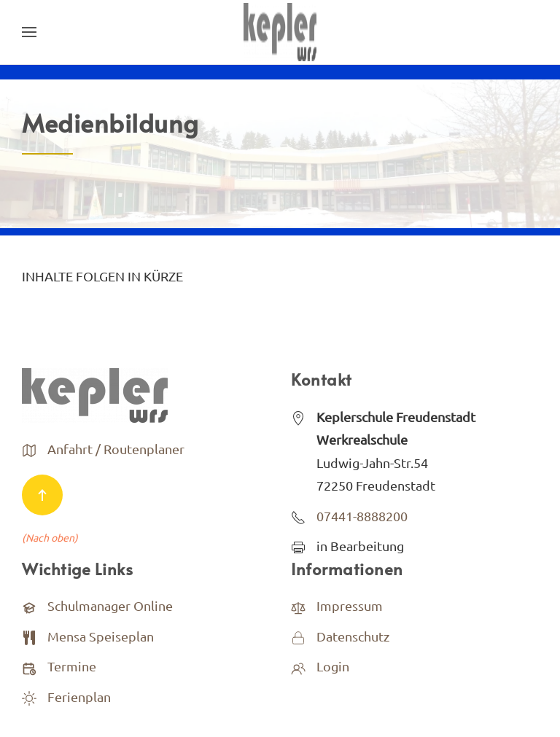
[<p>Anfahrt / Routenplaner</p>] (29, 449)
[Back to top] (42, 495)
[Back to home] (280, 32)
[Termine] (29, 666)
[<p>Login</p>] (298, 666)
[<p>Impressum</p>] (298, 605)
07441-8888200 (362, 516)
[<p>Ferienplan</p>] (29, 697)
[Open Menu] (29, 32)
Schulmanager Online (110, 605)
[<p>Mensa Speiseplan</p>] (29, 636)
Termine (72, 666)
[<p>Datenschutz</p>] (298, 636)
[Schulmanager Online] (29, 605)
